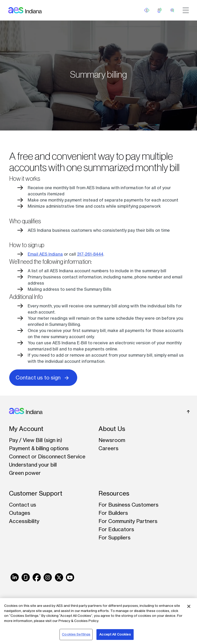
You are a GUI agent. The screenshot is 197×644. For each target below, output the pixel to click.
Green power (25, 473)
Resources (114, 493)
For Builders (113, 513)
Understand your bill (33, 465)
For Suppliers (115, 537)
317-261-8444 (90, 254)
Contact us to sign (43, 377)
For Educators (116, 529)
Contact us (23, 505)
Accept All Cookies (115, 634)
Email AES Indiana (45, 254)
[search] (172, 10)
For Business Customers (129, 505)
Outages (20, 513)
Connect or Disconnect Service (47, 456)
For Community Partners (128, 521)
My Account (26, 429)
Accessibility (24, 521)
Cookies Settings (76, 634)
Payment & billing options (39, 448)
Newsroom (112, 440)
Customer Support (36, 493)
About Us (112, 429)
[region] (98, 621)
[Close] (189, 606)
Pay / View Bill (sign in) (36, 440)
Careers (109, 448)
